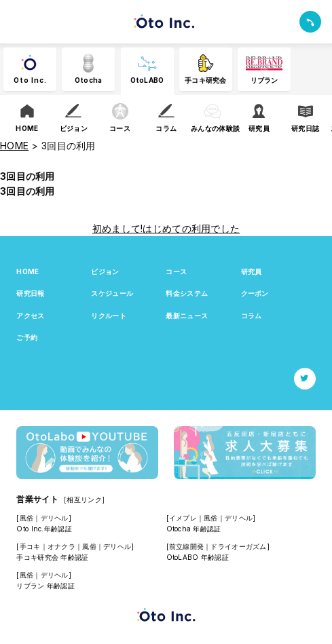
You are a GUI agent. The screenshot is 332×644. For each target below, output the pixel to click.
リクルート (108, 316)
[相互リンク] (84, 499)
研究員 (252, 271)
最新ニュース (187, 316)
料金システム (187, 293)
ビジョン (105, 271)
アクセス (30, 316)
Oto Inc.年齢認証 (44, 529)
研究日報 (30, 293)
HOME (27, 271)
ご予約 (27, 337)
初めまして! (118, 228)
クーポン (255, 293)
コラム (252, 316)
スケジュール (112, 293)
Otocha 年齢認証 (194, 529)
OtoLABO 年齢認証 (198, 557)
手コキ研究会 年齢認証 (52, 557)
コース (176, 271)
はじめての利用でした (191, 228)
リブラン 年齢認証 (45, 586)
